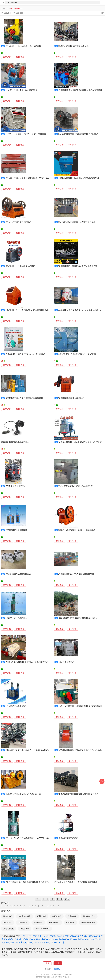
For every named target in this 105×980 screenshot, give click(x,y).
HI (20, 906)
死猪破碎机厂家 (77, 939)
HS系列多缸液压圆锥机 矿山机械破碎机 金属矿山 (80, 310)
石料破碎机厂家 (11, 939)
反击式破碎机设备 (88, 922)
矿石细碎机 (70, 922)
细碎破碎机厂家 (92, 939)
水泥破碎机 (25, 929)
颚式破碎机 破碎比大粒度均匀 (71, 398)
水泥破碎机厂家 (76, 936)
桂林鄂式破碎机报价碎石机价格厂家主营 (23, 794)
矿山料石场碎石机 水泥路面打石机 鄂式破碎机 (78, 134)
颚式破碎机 (72, 916)
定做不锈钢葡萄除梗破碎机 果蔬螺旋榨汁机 (77, 486)
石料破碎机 (42, 916)
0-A (2, 906)
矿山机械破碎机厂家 (28, 942)
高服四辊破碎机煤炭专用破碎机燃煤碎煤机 (24, 398)
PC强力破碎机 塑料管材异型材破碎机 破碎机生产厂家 (29, 882)
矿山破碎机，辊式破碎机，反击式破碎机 (23, 46)
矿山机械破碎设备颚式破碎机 (19, 222)
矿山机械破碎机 (25, 916)
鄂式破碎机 (38, 922)
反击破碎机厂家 (26, 939)
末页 (67, 899)
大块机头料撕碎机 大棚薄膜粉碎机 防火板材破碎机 (80, 706)
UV (48, 906)
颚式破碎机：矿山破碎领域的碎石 (21, 266)
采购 (102, 781)
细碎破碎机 (8, 922)
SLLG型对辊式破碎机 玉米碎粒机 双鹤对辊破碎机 (27, 662)
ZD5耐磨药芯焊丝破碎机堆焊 (18, 574)
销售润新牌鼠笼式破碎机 (69, 838)
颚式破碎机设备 (89, 916)
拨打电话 (20, 57)
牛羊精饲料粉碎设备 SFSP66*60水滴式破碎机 (26, 354)
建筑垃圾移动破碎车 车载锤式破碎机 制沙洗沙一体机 (81, 794)
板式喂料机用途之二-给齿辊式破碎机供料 (76, 574)
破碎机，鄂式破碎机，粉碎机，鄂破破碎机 (77, 530)
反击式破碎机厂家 (46, 936)
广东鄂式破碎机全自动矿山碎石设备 (22, 90)
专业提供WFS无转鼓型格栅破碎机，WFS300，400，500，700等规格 (36, 838)
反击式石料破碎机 (43, 929)
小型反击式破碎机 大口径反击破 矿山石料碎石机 (27, 134)
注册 (58, 963)
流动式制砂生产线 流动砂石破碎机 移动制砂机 (78, 618)
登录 (47, 963)
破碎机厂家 (59, 942)
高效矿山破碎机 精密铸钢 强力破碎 (73, 46)
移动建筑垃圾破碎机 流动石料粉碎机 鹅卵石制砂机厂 (29, 750)
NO (33, 906)
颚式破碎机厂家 (30, 936)
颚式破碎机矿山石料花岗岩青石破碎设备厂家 (78, 266)
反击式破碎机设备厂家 (59, 939)
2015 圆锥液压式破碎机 (16, 486)
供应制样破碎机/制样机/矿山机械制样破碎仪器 (79, 178)
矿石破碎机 (57, 916)
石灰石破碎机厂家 (46, 942)
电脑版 (57, 969)
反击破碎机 (23, 922)
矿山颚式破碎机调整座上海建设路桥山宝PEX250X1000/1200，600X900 (37, 178)
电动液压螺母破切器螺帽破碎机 (15, 442)
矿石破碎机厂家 (41, 939)
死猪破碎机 (8, 916)
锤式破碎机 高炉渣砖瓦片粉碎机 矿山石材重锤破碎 (80, 90)
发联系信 (7, 57)
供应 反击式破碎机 (66, 662)
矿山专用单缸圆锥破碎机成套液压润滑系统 (77, 222)
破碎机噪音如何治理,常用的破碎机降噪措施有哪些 (75, 882)
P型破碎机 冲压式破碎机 (17, 530)
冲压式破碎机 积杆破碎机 (17, 706)
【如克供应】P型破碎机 (16, 618)
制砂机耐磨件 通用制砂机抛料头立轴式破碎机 (78, 354)
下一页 (60, 899)
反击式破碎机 (9, 929)
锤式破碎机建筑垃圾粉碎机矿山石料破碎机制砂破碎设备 (30, 310)
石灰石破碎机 (54, 922)
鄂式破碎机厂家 (62, 936)
